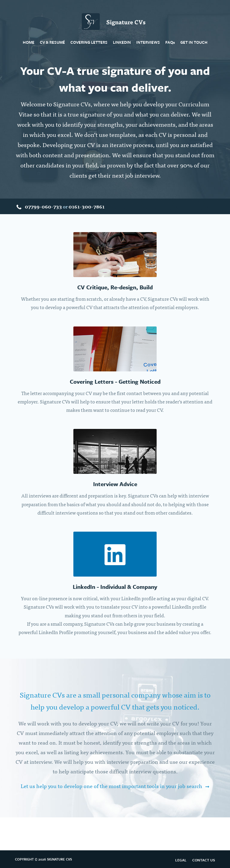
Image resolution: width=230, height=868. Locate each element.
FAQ (170, 42)
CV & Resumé (52, 42)
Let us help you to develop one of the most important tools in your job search (111, 786)
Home (29, 42)
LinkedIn (122, 42)
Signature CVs (115, 21)
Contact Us (204, 860)
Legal (181, 860)
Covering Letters (89, 42)
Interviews (148, 42)
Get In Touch (194, 42)
